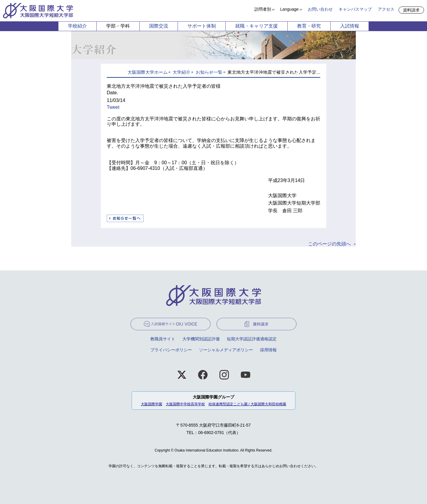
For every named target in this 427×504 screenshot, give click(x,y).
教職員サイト (163, 339)
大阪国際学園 (152, 404)
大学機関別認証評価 (201, 339)
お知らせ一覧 (209, 72)
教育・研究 (309, 26)
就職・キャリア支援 (256, 26)
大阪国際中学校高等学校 (185, 404)
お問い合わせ (320, 9)
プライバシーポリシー (171, 350)
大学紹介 (181, 72)
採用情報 (268, 350)
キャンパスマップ (355, 9)
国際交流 (159, 26)
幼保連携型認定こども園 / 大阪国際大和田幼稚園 (247, 404)
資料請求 (411, 10)
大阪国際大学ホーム (148, 72)
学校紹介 (77, 26)
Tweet (113, 107)
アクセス (386, 9)
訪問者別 (263, 9)
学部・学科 (118, 26)
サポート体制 (202, 26)
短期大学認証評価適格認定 (252, 339)
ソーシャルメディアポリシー (226, 350)
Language (289, 9)
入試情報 (350, 26)
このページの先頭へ (329, 244)
